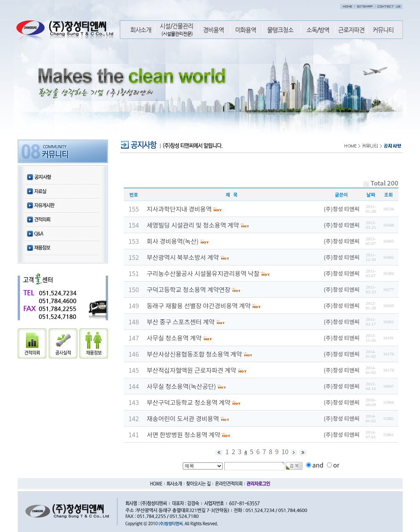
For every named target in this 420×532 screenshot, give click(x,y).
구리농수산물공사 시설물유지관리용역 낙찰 (203, 273)
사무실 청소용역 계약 (174, 338)
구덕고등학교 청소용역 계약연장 (188, 289)
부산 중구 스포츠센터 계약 (181, 322)
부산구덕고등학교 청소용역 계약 (188, 402)
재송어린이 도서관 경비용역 (183, 418)
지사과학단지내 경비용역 (179, 209)
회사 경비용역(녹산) (172, 241)
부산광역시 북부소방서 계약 (183, 257)
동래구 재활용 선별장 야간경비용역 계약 (199, 306)
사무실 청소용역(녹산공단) (181, 386)
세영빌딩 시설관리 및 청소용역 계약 (193, 225)
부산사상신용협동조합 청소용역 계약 (194, 354)
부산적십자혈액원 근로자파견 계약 (191, 370)
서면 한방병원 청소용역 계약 (183, 434)
